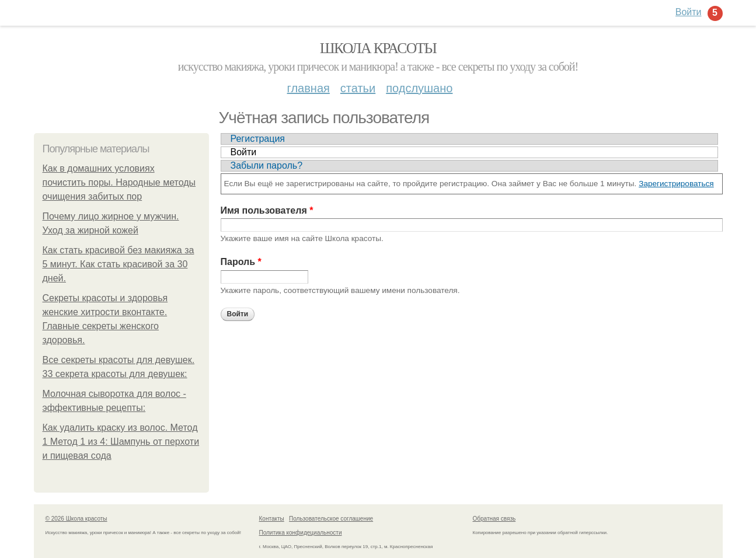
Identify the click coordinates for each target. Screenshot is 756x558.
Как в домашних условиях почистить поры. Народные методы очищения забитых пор (119, 182)
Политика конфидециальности (301, 533)
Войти (244, 152)
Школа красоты (378, 48)
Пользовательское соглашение (331, 519)
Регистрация (258, 139)
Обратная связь (494, 519)
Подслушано (419, 88)
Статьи (358, 88)
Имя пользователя (267, 210)
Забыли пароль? (267, 165)
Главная (309, 88)
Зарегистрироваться (676, 184)
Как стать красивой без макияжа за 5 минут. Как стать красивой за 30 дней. (119, 264)
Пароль (241, 262)
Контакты (272, 519)
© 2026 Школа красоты (76, 519)
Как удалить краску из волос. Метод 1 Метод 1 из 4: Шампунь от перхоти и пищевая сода (121, 442)
